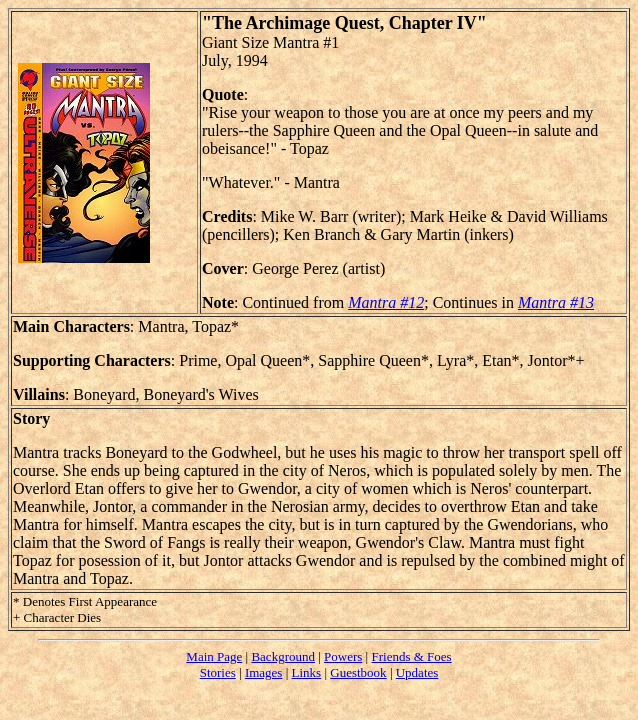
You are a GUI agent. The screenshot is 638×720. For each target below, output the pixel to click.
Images (264, 672)
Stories (218, 672)
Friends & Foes (411, 656)
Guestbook (358, 672)
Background (283, 656)
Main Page (214, 656)
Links (307, 672)
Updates (417, 672)
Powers (343, 656)
